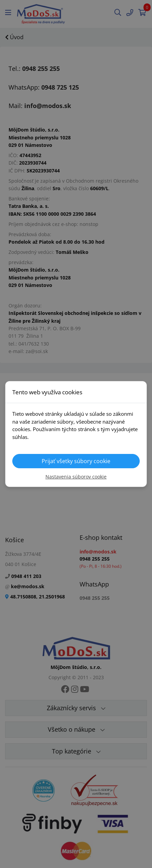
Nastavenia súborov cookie (76, 477)
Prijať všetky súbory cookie (76, 461)
